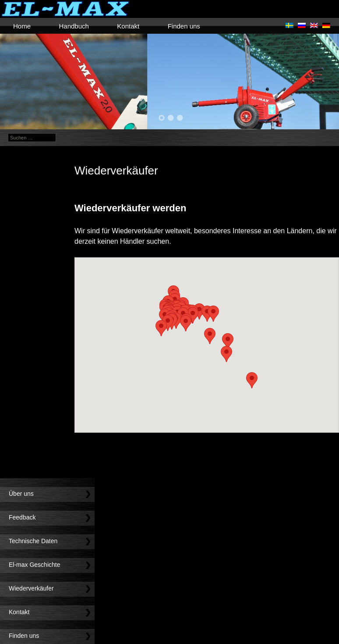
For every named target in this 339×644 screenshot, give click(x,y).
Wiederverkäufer (31, 588)
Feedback (22, 517)
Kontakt (128, 26)
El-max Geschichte (34, 565)
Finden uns (184, 26)
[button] (252, 380)
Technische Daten (33, 541)
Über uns (21, 494)
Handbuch (74, 26)
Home (22, 26)
